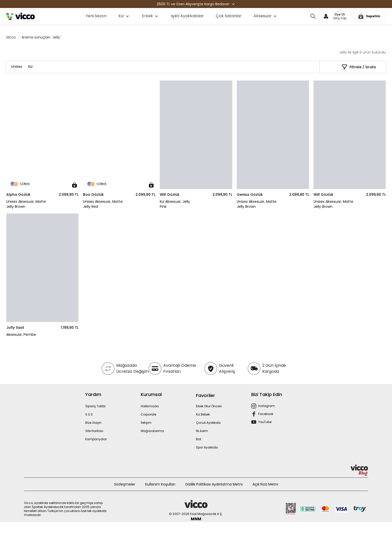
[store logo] (20, 16)
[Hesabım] (335, 16)
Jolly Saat (15, 327)
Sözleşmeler (125, 484)
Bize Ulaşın (93, 423)
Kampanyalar (96, 439)
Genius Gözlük (250, 194)
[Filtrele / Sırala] (359, 67)
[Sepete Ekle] (74, 185)
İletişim (146, 423)
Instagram (266, 406)
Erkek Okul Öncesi (209, 406)
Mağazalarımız (152, 431)
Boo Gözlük (93, 194)
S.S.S (89, 414)
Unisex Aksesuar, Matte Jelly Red (103, 204)
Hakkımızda (150, 406)
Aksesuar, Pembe (21, 334)
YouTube (265, 422)
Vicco (11, 37)
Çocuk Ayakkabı (208, 423)
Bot (198, 439)
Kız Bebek (203, 414)
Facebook (266, 414)
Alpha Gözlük (18, 194)
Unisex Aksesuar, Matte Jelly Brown (26, 204)
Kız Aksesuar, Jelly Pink (175, 204)
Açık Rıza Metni (265, 484)
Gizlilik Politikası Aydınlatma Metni (214, 484)
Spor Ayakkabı (207, 447)
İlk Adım (202, 431)
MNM (196, 519)
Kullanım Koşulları (160, 484)
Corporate (148, 414)
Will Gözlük (170, 194)
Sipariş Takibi (95, 406)
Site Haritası (94, 431)
